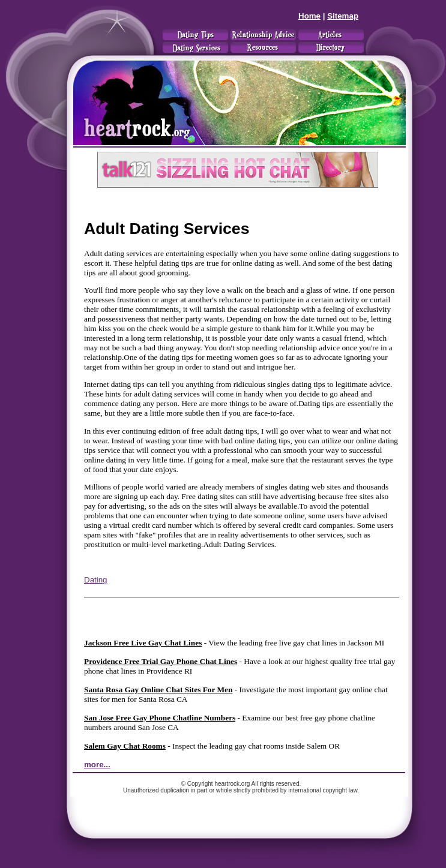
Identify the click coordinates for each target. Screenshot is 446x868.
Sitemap (343, 16)
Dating (96, 580)
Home (309, 16)
